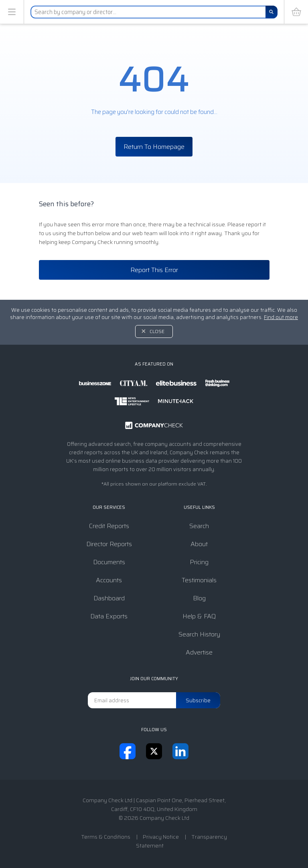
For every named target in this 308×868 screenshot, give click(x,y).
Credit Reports (109, 526)
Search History (199, 634)
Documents (109, 562)
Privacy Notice (161, 837)
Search (199, 526)
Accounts (109, 580)
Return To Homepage (154, 147)
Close (157, 331)
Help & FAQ (199, 616)
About (199, 544)
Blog (199, 598)
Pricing (199, 562)
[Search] (272, 12)
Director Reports (109, 544)
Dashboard (109, 598)
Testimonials (199, 580)
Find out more (281, 317)
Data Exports (109, 616)
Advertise (199, 652)
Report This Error (154, 270)
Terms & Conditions (106, 837)
